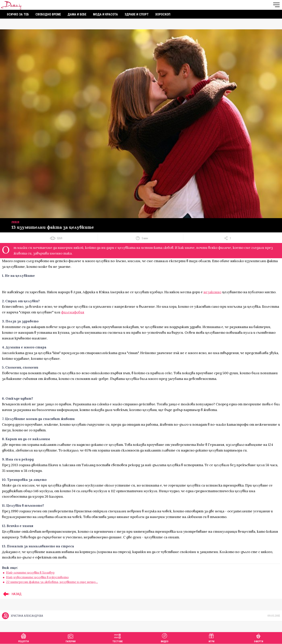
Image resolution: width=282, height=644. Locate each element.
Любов (15, 222)
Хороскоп (163, 14)
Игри (211, 637)
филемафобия (73, 312)
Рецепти (23, 637)
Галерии (71, 637)
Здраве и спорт (137, 14)
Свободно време (48, 14)
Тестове (118, 637)
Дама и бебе (77, 14)
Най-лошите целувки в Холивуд (30, 572)
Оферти (259, 637)
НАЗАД (12, 594)
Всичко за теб (18, 14)
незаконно (212, 292)
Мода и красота (105, 14)
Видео (165, 637)
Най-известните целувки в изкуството (37, 577)
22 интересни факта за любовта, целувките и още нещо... (52, 582)
